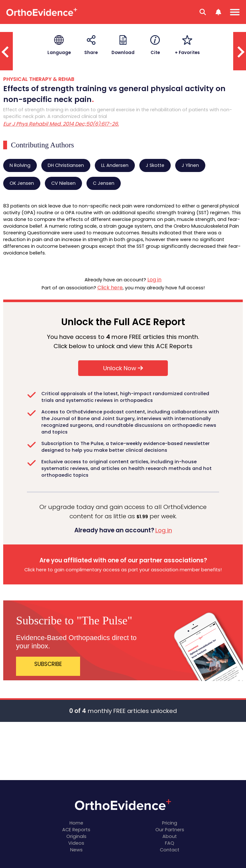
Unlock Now (123, 368)
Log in (154, 280)
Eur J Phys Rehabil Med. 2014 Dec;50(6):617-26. (61, 124)
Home (76, 823)
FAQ (170, 843)
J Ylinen (190, 165)
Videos (76, 843)
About (170, 836)
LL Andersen (115, 165)
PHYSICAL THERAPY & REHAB (39, 79)
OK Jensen (22, 183)
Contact (170, 850)
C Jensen (104, 183)
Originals (76, 836)
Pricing (170, 823)
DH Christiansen (66, 165)
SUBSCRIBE (48, 664)
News (76, 850)
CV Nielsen (63, 183)
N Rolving (20, 165)
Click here (110, 288)
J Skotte (155, 165)
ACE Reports (76, 830)
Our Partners (170, 830)
